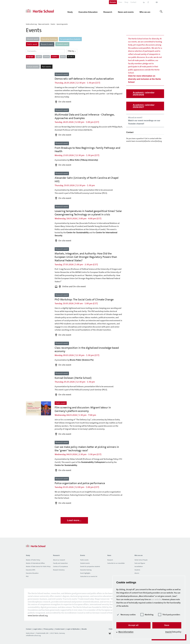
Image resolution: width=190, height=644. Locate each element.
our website (156, 599)
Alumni (137, 573)
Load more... (74, 520)
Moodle (84, 629)
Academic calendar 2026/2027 (144, 106)
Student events (85, 563)
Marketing (147, 615)
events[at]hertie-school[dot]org (150, 141)
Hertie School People (141, 560)
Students (137, 570)
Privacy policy (48, 629)
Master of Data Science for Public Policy (38, 566)
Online (63, 57)
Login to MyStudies (73, 629)
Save (167, 625)
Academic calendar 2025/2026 (144, 94)
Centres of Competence (60, 566)
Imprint (169, 632)
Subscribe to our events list (89, 576)
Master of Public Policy (33, 560)
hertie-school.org (31, 24)
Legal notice (37, 629)
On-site (71, 57)
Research (110, 560)
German (46, 57)
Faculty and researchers (60, 563)
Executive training (86, 570)
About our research (59, 560)
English (39, 57)
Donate (113, 2)
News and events (44, 24)
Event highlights (85, 573)
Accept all (133, 625)
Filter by (72, 51)
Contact (133, 2)
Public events (84, 560)
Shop (126, 2)
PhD (27, 576)
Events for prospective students (90, 566)
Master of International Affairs (35, 563)
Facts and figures (140, 563)
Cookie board (60, 629)
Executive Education (32, 573)
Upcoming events (62, 24)
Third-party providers (169, 615)
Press (120, 2)
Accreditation (139, 566)
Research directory (59, 570)
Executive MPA (31, 570)
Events (53, 24)
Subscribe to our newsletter (116, 563)
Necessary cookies (126, 615)
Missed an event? (144, 120)
